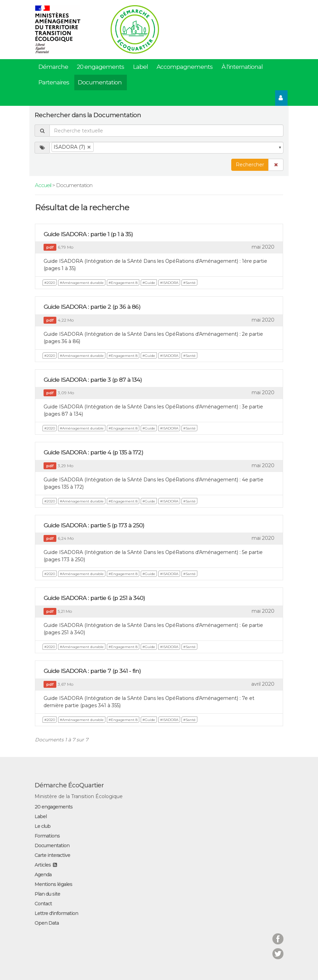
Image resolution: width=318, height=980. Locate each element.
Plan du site (47, 894)
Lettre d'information (56, 913)
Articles (43, 865)
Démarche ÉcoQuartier (69, 785)
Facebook (278, 935)
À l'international (242, 67)
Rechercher (250, 165)
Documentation (100, 82)
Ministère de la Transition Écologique (79, 796)
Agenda (43, 875)
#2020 (50, 283)
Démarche (53, 67)
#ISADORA (169, 283)
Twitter (278, 949)
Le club (43, 826)
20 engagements (100, 67)
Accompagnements (185, 67)
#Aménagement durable (82, 283)
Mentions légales (53, 884)
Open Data (47, 923)
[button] (276, 165)
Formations (47, 836)
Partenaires (54, 82)
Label (141, 67)
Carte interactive (52, 855)
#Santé (189, 283)
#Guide (149, 283)
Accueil (43, 185)
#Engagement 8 (123, 283)
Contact (43, 904)
